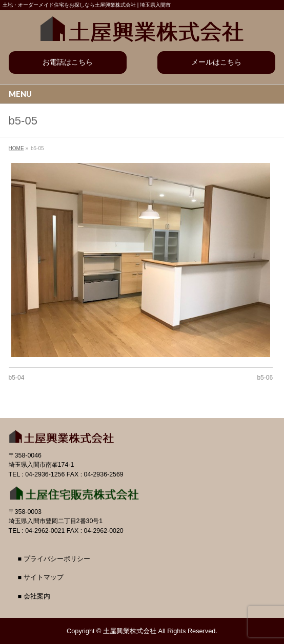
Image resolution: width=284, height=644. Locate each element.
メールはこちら (216, 62)
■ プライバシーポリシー (54, 559)
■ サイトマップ (41, 577)
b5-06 (265, 378)
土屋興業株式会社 (130, 631)
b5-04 (17, 378)
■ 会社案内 (34, 596)
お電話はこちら (68, 62)
